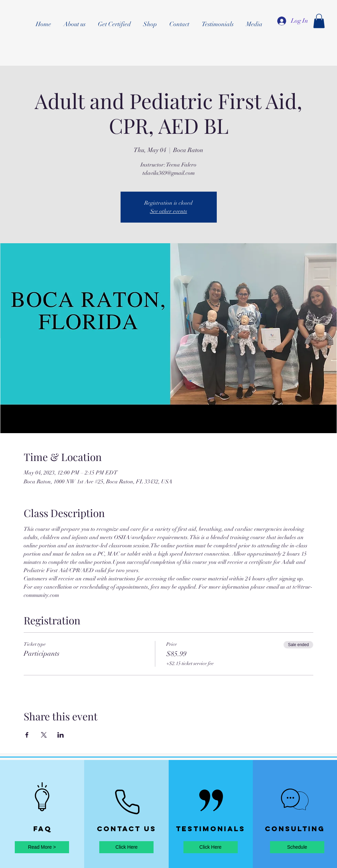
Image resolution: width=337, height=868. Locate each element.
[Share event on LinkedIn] (61, 735)
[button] (319, 21)
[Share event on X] (44, 735)
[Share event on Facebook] (27, 735)
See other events (169, 211)
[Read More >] (42, 847)
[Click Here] (126, 847)
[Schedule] (297, 847)
